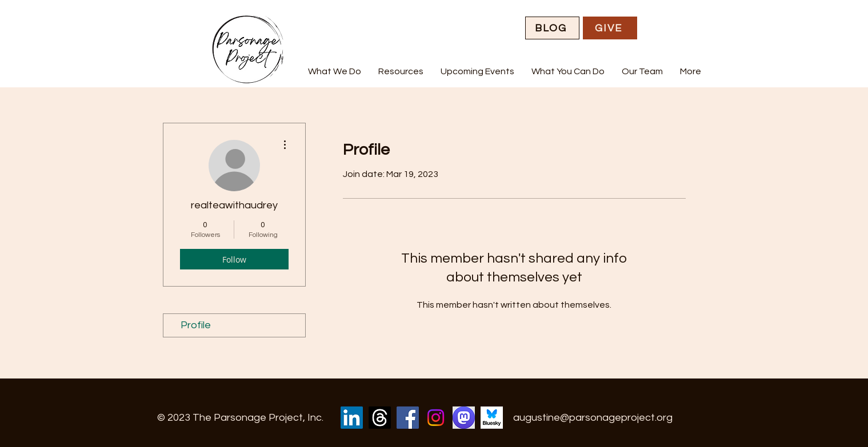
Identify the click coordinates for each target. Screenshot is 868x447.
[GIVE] (610, 28)
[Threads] (380, 418)
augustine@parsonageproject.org (593, 418)
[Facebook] (408, 418)
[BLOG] (552, 28)
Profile (196, 325)
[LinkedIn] (352, 418)
